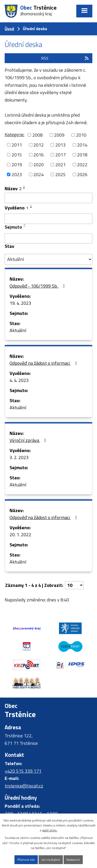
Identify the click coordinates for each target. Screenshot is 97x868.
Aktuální (18, 330)
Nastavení (73, 860)
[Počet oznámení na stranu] (74, 585)
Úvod (9, 29)
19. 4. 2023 (20, 303)
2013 (61, 145)
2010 (81, 135)
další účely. (50, 830)
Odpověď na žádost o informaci (44, 363)
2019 (17, 165)
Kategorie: (14, 134)
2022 (82, 165)
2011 (17, 145)
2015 (17, 155)
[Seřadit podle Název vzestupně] (24, 186)
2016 (39, 155)
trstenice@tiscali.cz (24, 786)
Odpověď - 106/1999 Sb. (38, 286)
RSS (65, 58)
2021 (61, 165)
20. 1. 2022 (20, 535)
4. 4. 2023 (19, 380)
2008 (38, 135)
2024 (39, 174)
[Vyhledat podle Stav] (48, 259)
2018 (82, 155)
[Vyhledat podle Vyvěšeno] (48, 219)
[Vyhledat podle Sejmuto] (48, 238)
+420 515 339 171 (23, 771)
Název (13, 188)
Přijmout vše (26, 860)
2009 (59, 135)
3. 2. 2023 (19, 457)
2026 (82, 174)
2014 (82, 145)
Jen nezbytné (51, 860)
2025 (61, 174)
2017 (61, 155)
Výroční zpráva (29, 440)
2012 (39, 145)
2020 (39, 165)
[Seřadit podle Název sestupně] (24, 188)
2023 (17, 174)
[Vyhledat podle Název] (48, 198)
